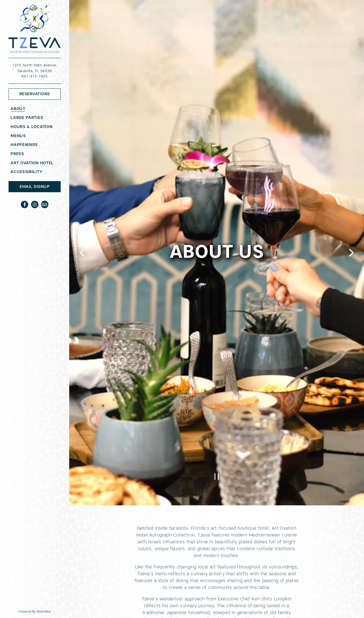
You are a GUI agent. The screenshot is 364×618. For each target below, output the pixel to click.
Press (17, 154)
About (18, 109)
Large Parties (27, 117)
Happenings (24, 145)
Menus (18, 136)
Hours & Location (31, 127)
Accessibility (26, 172)
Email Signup (35, 187)
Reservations (40, 94)
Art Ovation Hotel (33, 163)
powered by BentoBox (44, 611)
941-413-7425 (34, 76)
